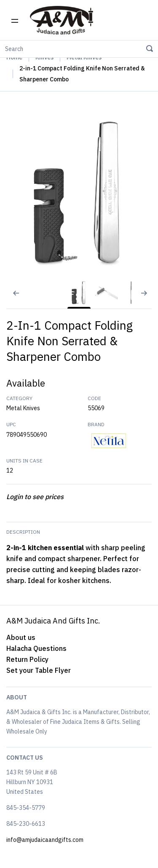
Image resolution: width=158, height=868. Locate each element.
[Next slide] (147, 298)
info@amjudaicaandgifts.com (45, 840)
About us (21, 637)
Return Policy (27, 659)
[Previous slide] (11, 298)
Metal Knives (23, 408)
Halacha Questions (36, 648)
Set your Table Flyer (39, 670)
